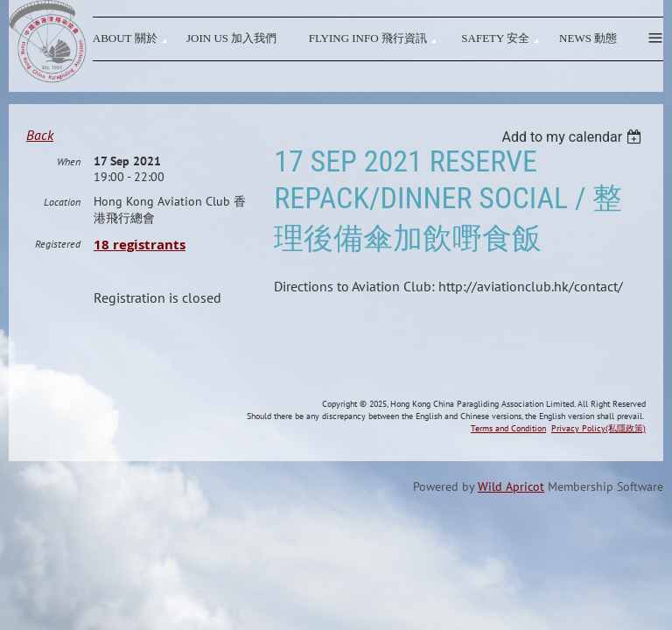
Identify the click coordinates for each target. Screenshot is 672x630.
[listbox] (574, 137)
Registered (58, 320)
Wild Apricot (511, 560)
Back (40, 135)
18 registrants (140, 321)
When (69, 238)
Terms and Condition (508, 502)
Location (62, 278)
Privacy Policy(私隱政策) (598, 502)
